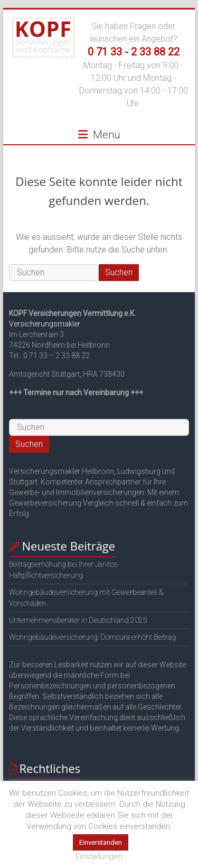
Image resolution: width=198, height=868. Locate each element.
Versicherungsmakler (45, 324)
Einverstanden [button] (101, 842)
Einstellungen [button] (99, 856)
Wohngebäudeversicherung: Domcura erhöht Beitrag (92, 637)
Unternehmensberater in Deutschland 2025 (78, 620)
